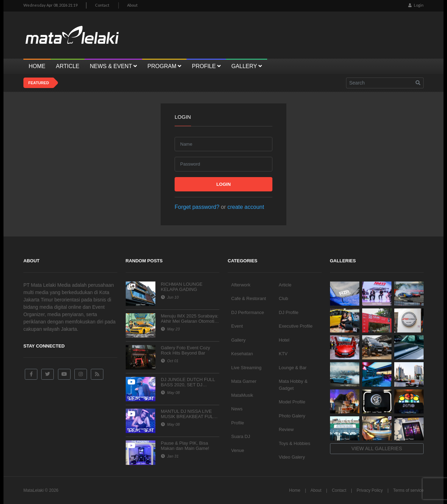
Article (285, 285)
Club (283, 298)
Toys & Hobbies (294, 443)
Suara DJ (241, 436)
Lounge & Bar (293, 368)
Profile (238, 423)
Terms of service (408, 490)
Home (295, 490)
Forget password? (197, 207)
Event (237, 326)
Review (286, 429)
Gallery (238, 340)
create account (246, 207)
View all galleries (377, 448)
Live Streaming (246, 368)
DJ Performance (248, 312)
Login (416, 5)
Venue (238, 450)
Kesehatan (242, 354)
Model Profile (292, 402)
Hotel (284, 340)
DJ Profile (288, 312)
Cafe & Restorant (249, 298)
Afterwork (241, 285)
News (237, 409)
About (132, 5)
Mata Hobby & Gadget (293, 385)
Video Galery (292, 457)
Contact (102, 5)
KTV (283, 354)
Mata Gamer (244, 381)
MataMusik (242, 395)
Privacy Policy (370, 490)
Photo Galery (292, 416)
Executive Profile (296, 326)
